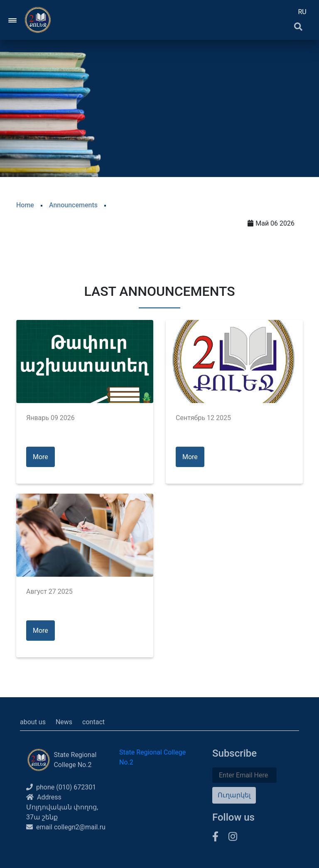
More (40, 457)
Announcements (73, 205)
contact (93, 722)
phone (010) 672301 (61, 787)
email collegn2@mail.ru (66, 827)
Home (25, 205)
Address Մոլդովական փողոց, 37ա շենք (62, 807)
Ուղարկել (234, 795)
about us (33, 722)
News (64, 722)
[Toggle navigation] (13, 20)
